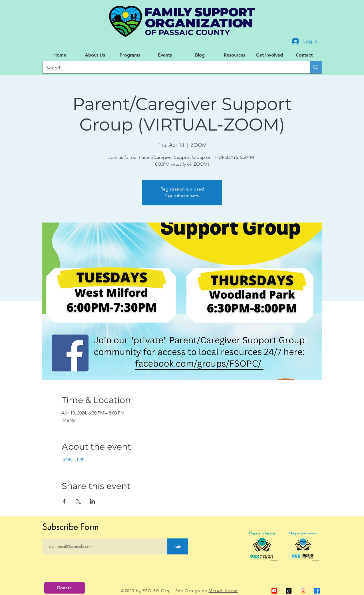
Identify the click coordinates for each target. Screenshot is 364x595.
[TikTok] (289, 591)
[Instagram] (303, 591)
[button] (95, 55)
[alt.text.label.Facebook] (317, 591)
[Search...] (172, 68)
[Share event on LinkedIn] (92, 501)
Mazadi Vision (223, 591)
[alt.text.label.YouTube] (274, 591)
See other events (182, 196)
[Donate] (65, 588)
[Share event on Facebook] (64, 501)
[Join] (178, 546)
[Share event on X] (78, 501)
